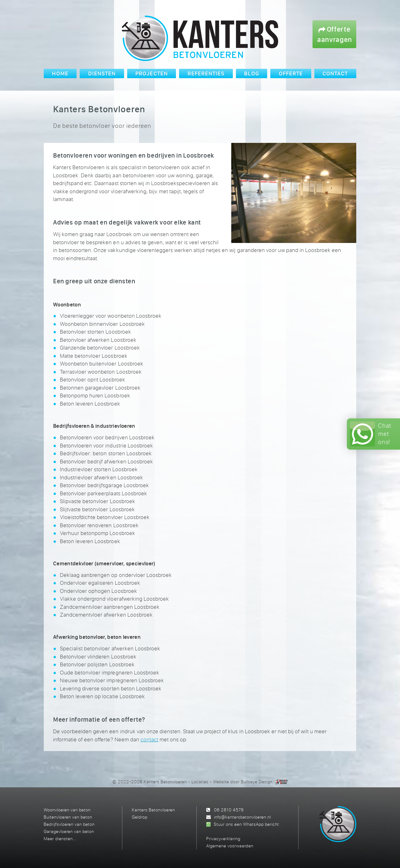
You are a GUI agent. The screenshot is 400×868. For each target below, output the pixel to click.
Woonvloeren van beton (67, 810)
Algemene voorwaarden (230, 846)
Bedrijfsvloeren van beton (69, 824)
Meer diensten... (60, 838)
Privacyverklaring (223, 838)
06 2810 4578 (229, 810)
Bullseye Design (257, 782)
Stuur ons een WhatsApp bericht (246, 824)
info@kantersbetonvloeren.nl (242, 817)
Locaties (200, 782)
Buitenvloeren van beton (68, 817)
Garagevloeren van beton (69, 831)
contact (150, 739)
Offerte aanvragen (335, 34)
